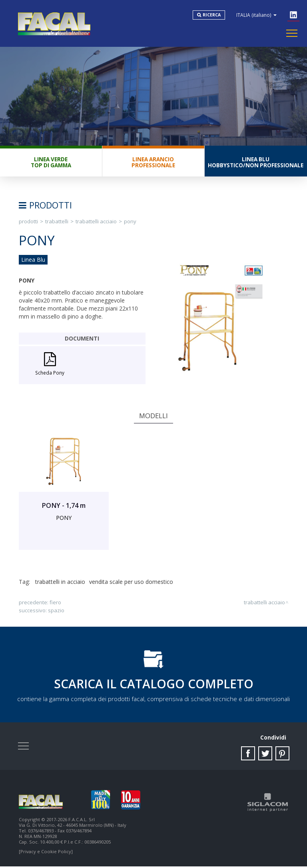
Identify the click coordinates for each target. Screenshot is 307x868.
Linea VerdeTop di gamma (51, 163)
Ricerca (212, 15)
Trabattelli (57, 222)
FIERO (55, 603)
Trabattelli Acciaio (96, 222)
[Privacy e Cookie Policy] (46, 853)
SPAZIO (56, 611)
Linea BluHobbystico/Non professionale (256, 163)
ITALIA (257, 15)
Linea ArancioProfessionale (153, 163)
